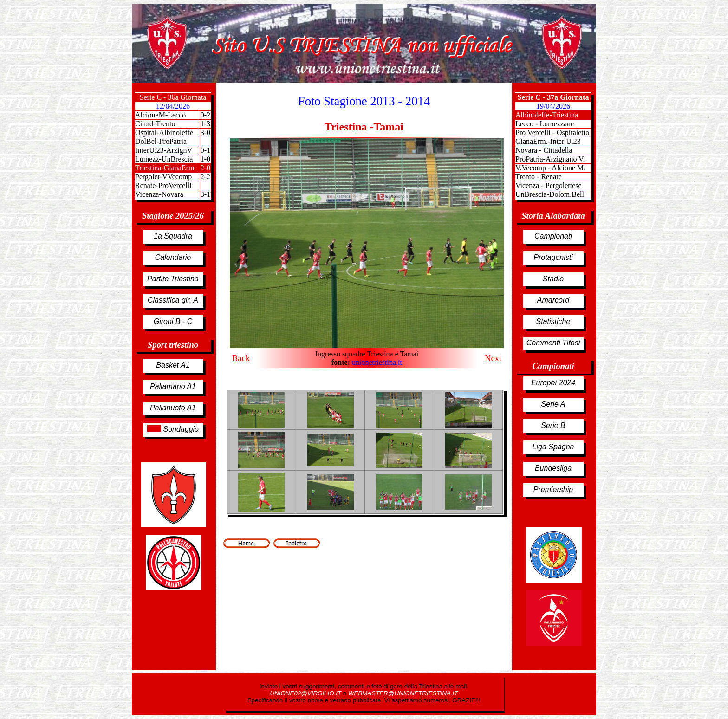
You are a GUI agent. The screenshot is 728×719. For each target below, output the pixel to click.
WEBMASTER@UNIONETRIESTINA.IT (403, 693)
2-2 (205, 177)
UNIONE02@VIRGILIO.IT (307, 693)
